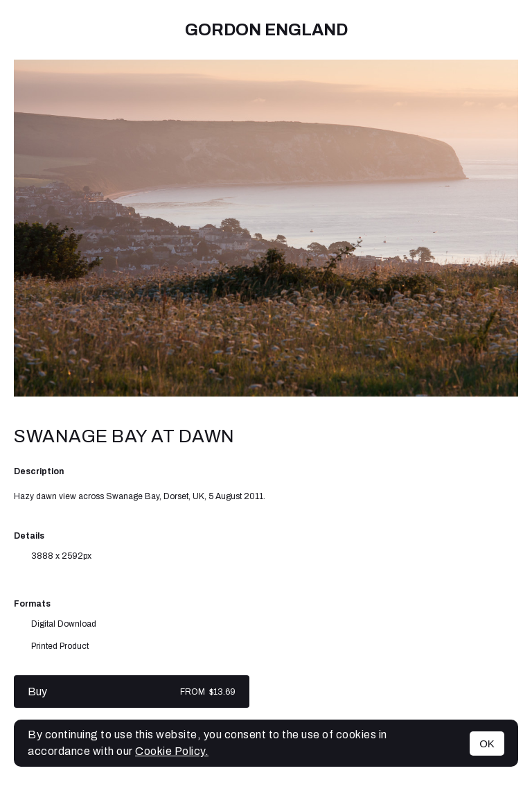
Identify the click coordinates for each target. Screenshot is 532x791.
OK (487, 744)
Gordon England (266, 30)
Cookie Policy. (172, 751)
